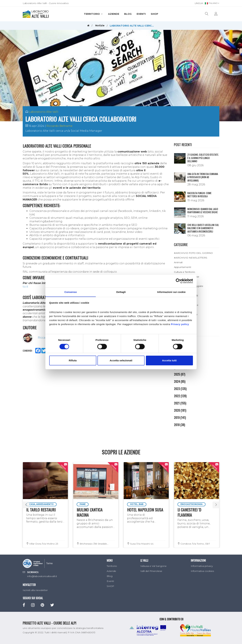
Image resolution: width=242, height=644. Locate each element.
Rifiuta (73, 361)
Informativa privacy (202, 566)
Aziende (114, 14)
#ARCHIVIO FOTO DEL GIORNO (193, 253)
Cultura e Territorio (185, 272)
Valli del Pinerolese (151, 571)
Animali (178, 262)
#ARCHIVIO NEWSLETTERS (191, 258)
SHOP (154, 14)
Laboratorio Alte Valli (44, 112)
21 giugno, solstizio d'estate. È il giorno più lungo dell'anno (203, 158)
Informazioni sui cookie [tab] (172, 292)
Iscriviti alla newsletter (35, 590)
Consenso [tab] (70, 292)
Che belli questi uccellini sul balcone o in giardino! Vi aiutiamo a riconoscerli (203, 228)
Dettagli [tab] (121, 292)
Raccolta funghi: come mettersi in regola (199, 195)
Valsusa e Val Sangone (153, 566)
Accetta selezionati (121, 361)
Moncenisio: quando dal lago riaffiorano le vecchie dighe (203, 211)
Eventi (141, 14)
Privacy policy (180, 324)
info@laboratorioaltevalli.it (42, 576)
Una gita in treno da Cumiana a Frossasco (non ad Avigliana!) (203, 177)
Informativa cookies (202, 571)
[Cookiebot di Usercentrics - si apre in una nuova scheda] (178, 281)
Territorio (93, 14)
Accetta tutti (169, 361)
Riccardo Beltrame (59, 126)
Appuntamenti (183, 267)
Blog (128, 14)
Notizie (100, 25)
